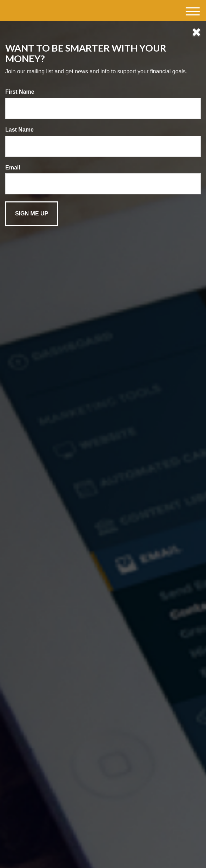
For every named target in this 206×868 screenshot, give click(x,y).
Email (13, 168)
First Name (20, 92)
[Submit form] (32, 214)
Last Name (19, 130)
